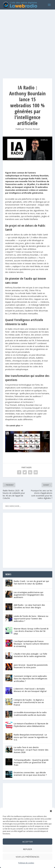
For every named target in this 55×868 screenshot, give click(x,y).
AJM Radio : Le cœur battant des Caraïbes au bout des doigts (29, 606)
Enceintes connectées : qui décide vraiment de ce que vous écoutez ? (30, 774)
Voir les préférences (27, 857)
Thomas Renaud (32, 129)
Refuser (27, 849)
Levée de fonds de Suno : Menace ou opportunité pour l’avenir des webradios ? (31, 619)
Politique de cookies (26, 863)
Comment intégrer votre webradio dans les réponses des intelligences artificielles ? (30, 679)
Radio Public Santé (40, 235)
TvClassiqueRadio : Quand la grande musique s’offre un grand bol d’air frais (31, 762)
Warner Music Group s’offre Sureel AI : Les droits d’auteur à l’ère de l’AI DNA (31, 631)
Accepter (27, 842)
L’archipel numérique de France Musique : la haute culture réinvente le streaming (31, 644)
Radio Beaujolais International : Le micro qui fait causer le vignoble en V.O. (31, 737)
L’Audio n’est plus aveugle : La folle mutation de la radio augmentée (30, 655)
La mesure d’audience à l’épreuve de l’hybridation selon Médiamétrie (31, 725)
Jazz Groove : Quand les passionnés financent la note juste (31, 666)
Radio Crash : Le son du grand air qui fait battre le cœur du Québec (31, 582)
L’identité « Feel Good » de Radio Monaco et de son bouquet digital (30, 690)
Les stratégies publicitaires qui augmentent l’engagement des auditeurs (29, 595)
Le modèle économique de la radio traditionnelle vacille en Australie (30, 714)
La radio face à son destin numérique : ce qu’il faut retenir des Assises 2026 (31, 750)
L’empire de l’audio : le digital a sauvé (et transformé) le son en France (29, 702)
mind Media (35, 266)
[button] (51, 811)
